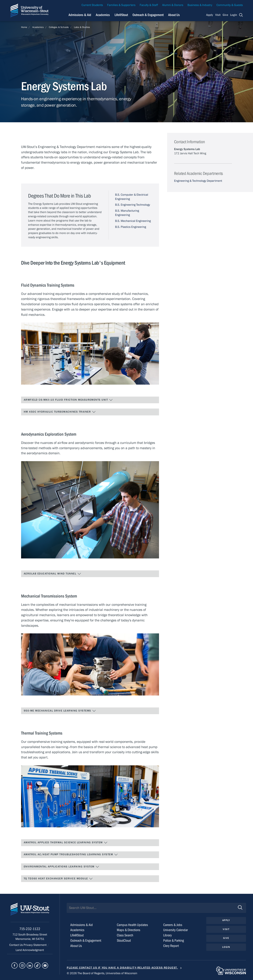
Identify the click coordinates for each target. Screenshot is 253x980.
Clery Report (171, 946)
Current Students (92, 5)
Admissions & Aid (82, 925)
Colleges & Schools (59, 27)
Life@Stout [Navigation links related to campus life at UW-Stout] (121, 15)
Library (168, 935)
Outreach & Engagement (86, 941)
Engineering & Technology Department (198, 181)
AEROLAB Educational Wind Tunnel (52, 574)
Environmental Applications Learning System (61, 867)
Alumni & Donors (173, 5)
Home (24, 27)
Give (225, 15)
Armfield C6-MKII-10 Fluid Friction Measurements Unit (68, 400)
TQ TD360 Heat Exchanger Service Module (58, 879)
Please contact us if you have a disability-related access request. (122, 968)
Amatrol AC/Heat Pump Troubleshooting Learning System (71, 855)
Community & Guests (230, 5)
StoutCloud (124, 941)
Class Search (125, 935)
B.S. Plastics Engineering (131, 227)
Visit (218, 15)
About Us (174, 15)
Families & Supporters (121, 5)
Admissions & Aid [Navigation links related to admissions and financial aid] (80, 15)
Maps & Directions (129, 930)
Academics (38, 27)
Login (234, 15)
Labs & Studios (82, 27)
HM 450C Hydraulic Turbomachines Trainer (60, 412)
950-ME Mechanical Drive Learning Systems (60, 711)
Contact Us (16, 945)
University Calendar (176, 930)
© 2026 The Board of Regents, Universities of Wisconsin (102, 973)
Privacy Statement (35, 945)
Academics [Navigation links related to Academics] (103, 15)
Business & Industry (200, 5)
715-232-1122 (30, 929)
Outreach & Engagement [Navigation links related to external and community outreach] (148, 15)
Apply (210, 15)
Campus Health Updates (132, 925)
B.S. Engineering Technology (133, 205)
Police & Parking (174, 941)
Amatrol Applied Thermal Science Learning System (66, 843)
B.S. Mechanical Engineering (133, 221)
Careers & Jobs (173, 925)
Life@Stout (77, 935)
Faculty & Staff (149, 5)
